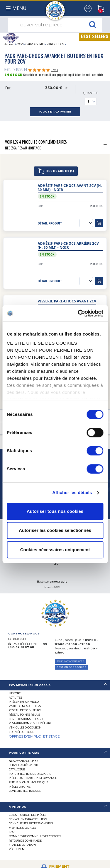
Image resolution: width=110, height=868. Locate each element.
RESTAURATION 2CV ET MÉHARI (30, 723)
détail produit (50, 223)
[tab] (55, 145)
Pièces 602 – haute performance (33, 778)
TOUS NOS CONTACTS (70, 661)
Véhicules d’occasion (25, 727)
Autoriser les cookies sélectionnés (55, 530)
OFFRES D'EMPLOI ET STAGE (34, 736)
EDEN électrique (21, 732)
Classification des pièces (28, 815)
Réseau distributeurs (25, 710)
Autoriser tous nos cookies (55, 511)
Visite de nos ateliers (25, 706)
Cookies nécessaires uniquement (55, 550)
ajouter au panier (55, 112)
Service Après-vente (24, 765)
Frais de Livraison (22, 845)
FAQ (12, 832)
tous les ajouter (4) (56, 171)
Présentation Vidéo (24, 702)
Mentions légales (22, 828)
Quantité (90, 98)
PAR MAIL (20, 639)
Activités (15, 698)
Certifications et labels (27, 719)
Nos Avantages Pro (23, 761)
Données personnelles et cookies (35, 836)
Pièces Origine (20, 787)
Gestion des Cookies (71, 667)
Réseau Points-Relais (24, 715)
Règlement (17, 849)
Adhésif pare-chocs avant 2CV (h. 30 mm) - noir (70, 188)
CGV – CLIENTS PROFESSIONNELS (31, 823)
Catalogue (17, 769)
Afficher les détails (72, 492)
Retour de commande (25, 841)
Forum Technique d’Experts (30, 774)
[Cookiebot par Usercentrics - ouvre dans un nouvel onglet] (78, 313)
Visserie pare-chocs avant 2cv (67, 301)
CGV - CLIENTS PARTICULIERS (28, 819)
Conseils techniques (25, 791)
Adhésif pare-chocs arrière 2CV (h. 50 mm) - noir (68, 245)
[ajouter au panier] (99, 223)
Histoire (15, 693)
